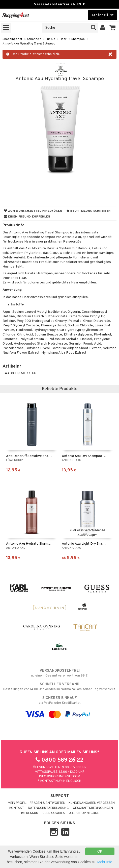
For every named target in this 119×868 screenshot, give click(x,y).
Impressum (30, 813)
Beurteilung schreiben (89, 211)
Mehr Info (105, 862)
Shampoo (78, 39)
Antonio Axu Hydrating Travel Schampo (29, 44)
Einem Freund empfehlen (27, 217)
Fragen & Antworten (48, 803)
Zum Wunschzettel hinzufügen (33, 211)
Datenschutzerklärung (48, 808)
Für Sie (50, 39)
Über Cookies (54, 813)
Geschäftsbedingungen (93, 808)
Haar (63, 39)
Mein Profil (17, 803)
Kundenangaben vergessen (92, 803)
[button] (113, 28)
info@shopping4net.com (60, 777)
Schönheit (34, 39)
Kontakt (17, 808)
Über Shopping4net (85, 813)
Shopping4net (12, 39)
